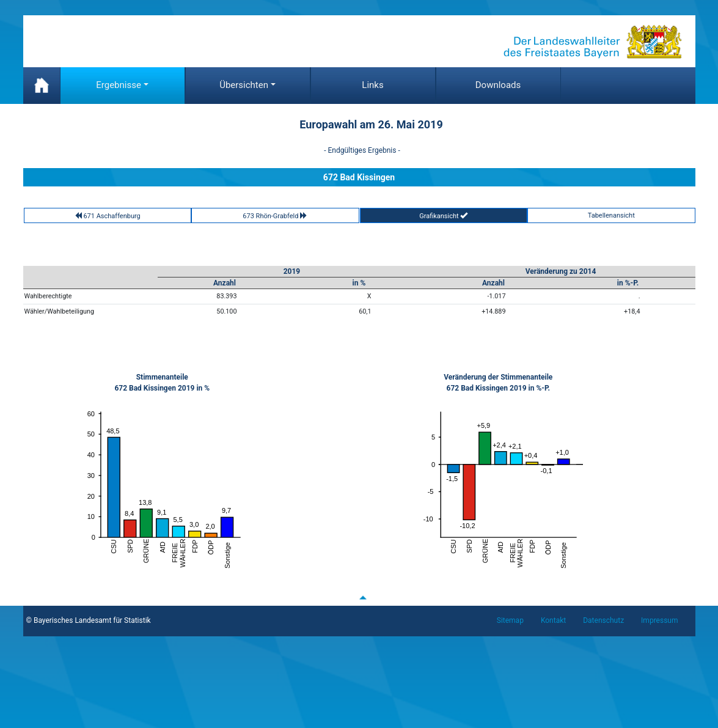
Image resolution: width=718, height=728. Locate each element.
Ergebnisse (119, 85)
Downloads (498, 85)
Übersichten (244, 85)
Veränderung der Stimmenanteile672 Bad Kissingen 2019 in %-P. (498, 383)
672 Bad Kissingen (359, 177)
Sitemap (510, 620)
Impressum (659, 620)
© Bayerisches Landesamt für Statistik (89, 620)
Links (372, 85)
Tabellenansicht (611, 215)
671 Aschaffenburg (108, 216)
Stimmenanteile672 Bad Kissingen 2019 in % (162, 383)
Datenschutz (603, 620)
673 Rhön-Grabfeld (275, 216)
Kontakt (553, 620)
